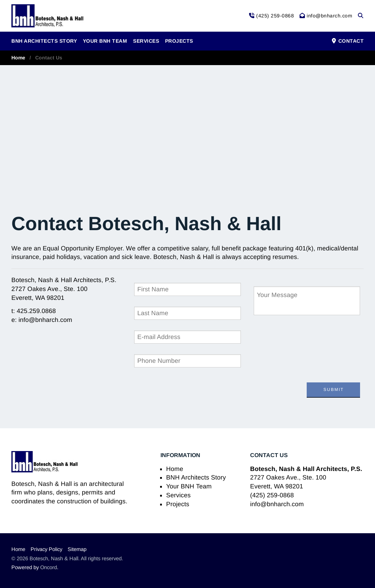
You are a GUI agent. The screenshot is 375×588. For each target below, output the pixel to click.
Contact (347, 41)
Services (146, 41)
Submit (334, 390)
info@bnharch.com (277, 504)
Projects (179, 41)
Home (18, 58)
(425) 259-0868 (272, 495)
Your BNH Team (105, 41)
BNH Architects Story (44, 41)
